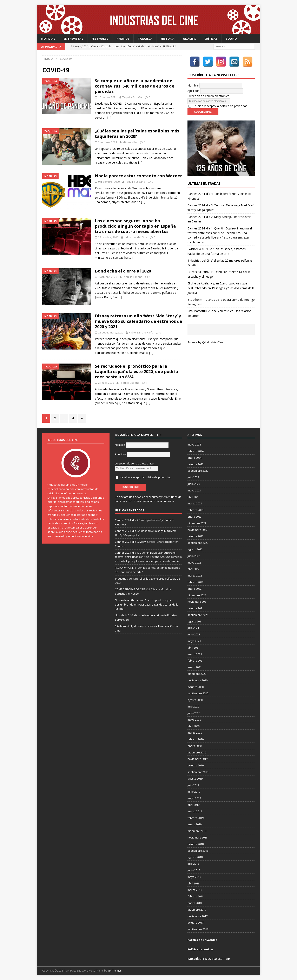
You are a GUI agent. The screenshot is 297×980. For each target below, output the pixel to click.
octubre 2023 (196, 464)
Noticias (48, 39)
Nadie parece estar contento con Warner (138, 176)
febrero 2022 (196, 582)
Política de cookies (200, 949)
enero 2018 (194, 903)
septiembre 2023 (198, 471)
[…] (109, 118)
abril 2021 (193, 648)
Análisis (189, 39)
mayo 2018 (194, 877)
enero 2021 (194, 667)
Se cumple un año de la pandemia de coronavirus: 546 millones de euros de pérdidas (135, 86)
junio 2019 (194, 792)
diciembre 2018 (197, 831)
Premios (123, 39)
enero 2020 (194, 746)
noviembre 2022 (197, 530)
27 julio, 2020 (106, 383)
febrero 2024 (196, 451)
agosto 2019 (195, 779)
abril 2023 (193, 497)
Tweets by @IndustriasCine (206, 342)
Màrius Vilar (130, 142)
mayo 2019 (194, 798)
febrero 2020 (196, 739)
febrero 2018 (196, 896)
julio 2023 (193, 477)
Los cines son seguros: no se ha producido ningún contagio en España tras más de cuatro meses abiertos (135, 226)
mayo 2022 (194, 563)
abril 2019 (193, 805)
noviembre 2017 (197, 916)
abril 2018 (193, 883)
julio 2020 (193, 706)
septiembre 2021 (198, 615)
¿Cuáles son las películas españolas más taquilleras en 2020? (137, 134)
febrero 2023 (196, 510)
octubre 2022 (196, 536)
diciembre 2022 (197, 523)
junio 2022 (194, 556)
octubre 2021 (196, 608)
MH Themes (115, 971)
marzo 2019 (195, 811)
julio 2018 (193, 864)
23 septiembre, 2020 (111, 332)
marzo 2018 (195, 890)
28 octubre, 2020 (108, 237)
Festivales (100, 39)
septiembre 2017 (198, 929)
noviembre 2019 (197, 759)
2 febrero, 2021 (108, 142)
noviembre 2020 (197, 680)
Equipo (231, 39)
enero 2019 (194, 824)
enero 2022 (194, 589)
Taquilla (145, 39)
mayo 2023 (194, 490)
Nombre (193, 85)
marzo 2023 (195, 503)
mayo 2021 (194, 641)
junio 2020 (194, 713)
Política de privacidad (202, 940)
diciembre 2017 (197, 910)
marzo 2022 (195, 575)
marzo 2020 (195, 733)
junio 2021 (194, 634)
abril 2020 (193, 726)
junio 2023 (194, 484)
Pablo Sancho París (141, 332)
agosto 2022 (195, 549)
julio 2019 (193, 785)
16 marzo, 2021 (107, 97)
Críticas (211, 39)
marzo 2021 (195, 654)
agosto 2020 (195, 700)
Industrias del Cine (136, 237)
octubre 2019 (196, 765)
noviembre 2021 (197, 602)
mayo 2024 (194, 444)
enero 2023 (194, 517)
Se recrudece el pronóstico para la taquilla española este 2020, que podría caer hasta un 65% (137, 371)
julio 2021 (193, 628)
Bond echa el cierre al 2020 (123, 271)
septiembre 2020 (198, 693)
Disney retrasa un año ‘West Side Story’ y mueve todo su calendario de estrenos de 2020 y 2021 (138, 321)
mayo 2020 (194, 720)
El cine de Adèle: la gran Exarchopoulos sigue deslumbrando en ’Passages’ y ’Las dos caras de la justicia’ (221, 288)
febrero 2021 (196, 661)
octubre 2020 (196, 687)
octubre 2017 (196, 923)
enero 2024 (194, 458)
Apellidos (193, 91)
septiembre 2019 (198, 772)
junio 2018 (194, 870)
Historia (168, 39)
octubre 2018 (196, 844)
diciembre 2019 (197, 752)
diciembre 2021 (197, 595)
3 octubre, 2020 (108, 277)
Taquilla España (132, 97)
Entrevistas (73, 39)
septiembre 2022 (198, 543)
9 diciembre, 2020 (109, 182)
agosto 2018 (195, 857)
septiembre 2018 (198, 851)
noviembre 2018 (197, 837)
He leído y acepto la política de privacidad (220, 106)
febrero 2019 (196, 818)
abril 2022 (193, 569)
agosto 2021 (195, 621)
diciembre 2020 (197, 674)
